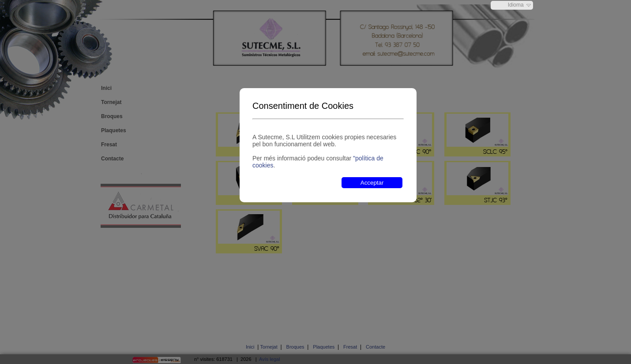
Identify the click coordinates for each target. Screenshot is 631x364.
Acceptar (372, 183)
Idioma (516, 5)
